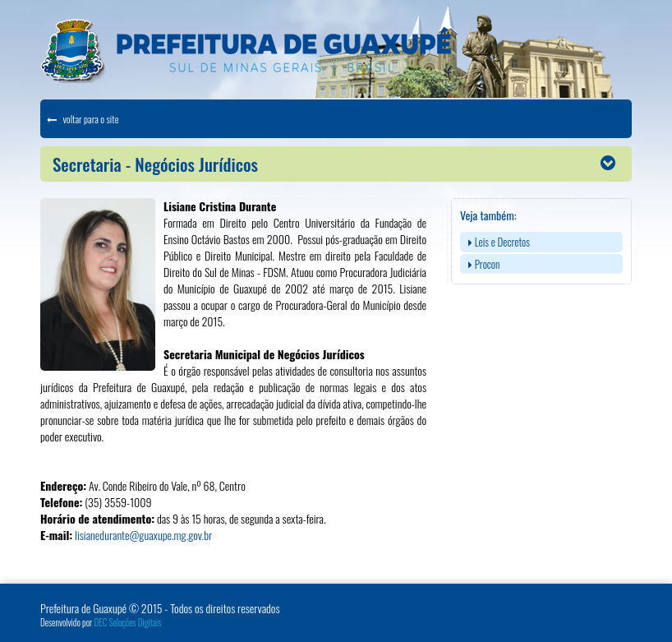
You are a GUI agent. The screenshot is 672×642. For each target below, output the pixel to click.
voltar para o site (83, 119)
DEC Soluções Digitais (128, 622)
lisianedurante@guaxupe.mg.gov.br (143, 535)
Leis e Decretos (499, 242)
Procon (484, 264)
